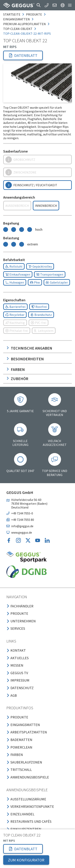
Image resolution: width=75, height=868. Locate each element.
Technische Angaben (29, 348)
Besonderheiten (25, 359)
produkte (34, 14)
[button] (39, 5)
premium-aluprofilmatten (24, 24)
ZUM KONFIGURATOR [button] (26, 860)
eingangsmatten (16, 19)
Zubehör (17, 379)
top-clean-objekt (18, 29)
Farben (16, 369)
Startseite (12, 14)
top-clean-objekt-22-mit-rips (27, 33)
